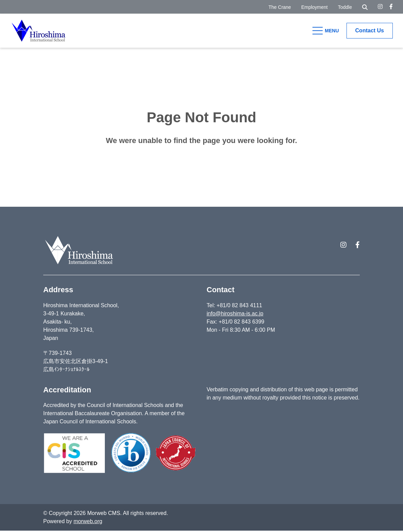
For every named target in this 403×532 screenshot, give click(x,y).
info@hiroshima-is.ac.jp (235, 315)
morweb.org (88, 523)
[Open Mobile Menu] (327, 31)
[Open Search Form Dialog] (365, 7)
